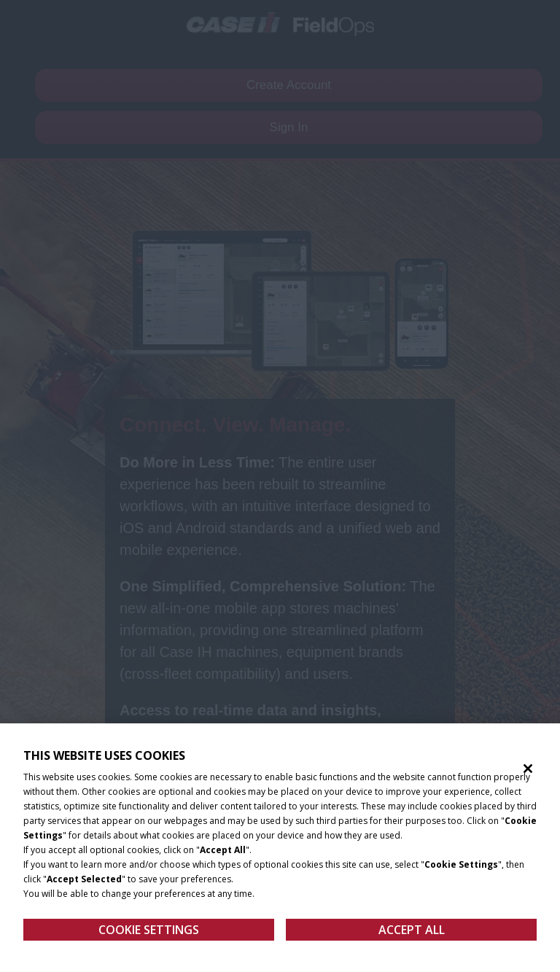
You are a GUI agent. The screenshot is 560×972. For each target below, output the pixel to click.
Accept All (412, 935)
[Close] (528, 774)
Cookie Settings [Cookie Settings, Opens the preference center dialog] (149, 935)
